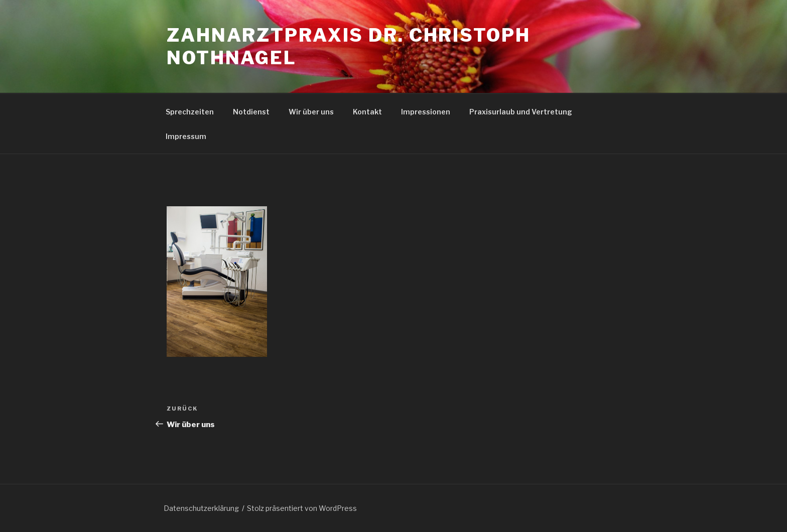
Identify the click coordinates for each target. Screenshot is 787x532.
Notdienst (251, 112)
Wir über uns (311, 112)
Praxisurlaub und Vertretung (521, 112)
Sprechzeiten (190, 112)
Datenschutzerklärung (201, 508)
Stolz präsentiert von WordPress (302, 508)
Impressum (186, 136)
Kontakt (367, 112)
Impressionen (426, 112)
